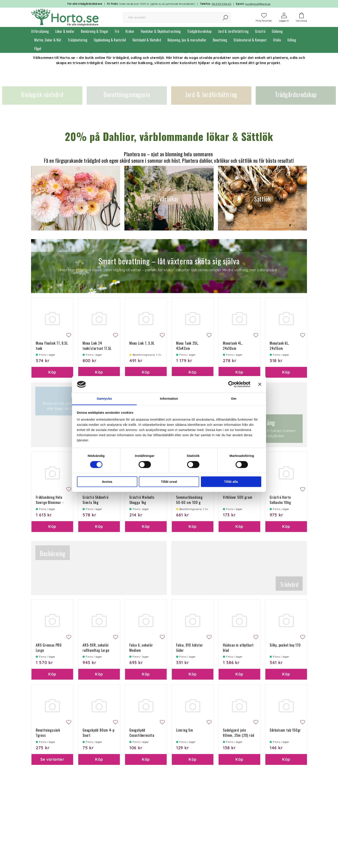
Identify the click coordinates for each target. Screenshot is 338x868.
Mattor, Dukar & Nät (48, 40)
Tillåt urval (169, 482)
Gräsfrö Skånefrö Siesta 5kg (95, 500)
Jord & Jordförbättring (233, 31)
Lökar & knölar (65, 31)
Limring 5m (185, 730)
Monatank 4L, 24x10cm (233, 346)
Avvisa (107, 482)
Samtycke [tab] (104, 398)
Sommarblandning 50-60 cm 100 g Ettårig (189, 502)
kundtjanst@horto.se (258, 4)
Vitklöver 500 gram (238, 497)
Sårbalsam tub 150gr (285, 730)
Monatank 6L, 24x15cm (279, 346)
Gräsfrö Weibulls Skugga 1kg (142, 500)
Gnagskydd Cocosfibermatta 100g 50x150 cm (142, 735)
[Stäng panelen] (260, 384)
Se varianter (52, 759)
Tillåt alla (231, 482)
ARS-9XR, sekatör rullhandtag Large (96, 648)
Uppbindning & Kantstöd (110, 40)
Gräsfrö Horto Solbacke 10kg (280, 500)
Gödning (277, 31)
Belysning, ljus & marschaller (187, 40)
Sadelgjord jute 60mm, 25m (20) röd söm (239, 735)
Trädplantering (77, 40)
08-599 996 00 (221, 4)
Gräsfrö (260, 31)
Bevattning (220, 40)
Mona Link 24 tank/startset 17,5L (97, 346)
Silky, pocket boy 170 (285, 645)
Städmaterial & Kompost (250, 40)
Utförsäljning (40, 31)
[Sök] (226, 17)
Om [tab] (234, 398)
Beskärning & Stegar (95, 31)
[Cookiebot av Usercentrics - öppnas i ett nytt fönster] (231, 384)
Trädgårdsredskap (199, 31)
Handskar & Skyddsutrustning (161, 31)
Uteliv (277, 40)
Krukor (130, 31)
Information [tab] (169, 398)
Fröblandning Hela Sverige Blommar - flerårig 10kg (50, 502)
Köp (52, 372)
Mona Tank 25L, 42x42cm (187, 346)
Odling (292, 40)
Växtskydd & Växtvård (147, 40)
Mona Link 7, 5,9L (142, 343)
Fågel (38, 49)
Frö (117, 31)
